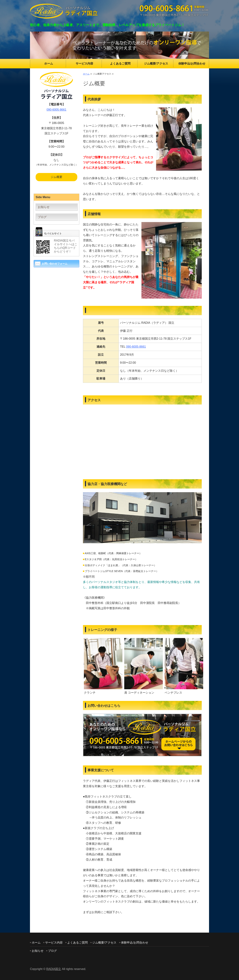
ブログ (42, 217)
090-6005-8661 (136, 347)
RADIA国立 (54, 969)
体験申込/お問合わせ (192, 64)
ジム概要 (56, 177)
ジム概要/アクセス (156, 64)
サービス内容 (84, 64)
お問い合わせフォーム (55, 264)
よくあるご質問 (120, 64)
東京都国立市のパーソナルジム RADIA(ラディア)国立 (64, 11)
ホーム (49, 64)
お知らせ (44, 207)
